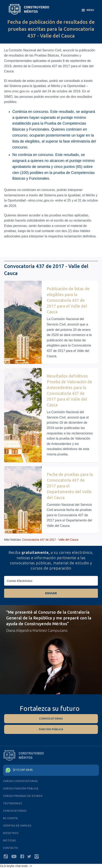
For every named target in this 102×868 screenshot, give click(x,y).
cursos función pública (21, 788)
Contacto (11, 848)
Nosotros (11, 833)
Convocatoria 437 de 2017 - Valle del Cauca (50, 540)
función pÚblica (51, 729)
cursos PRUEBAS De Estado (23, 796)
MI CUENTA (10, 818)
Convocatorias (15, 811)
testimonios (13, 803)
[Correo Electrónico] (51, 581)
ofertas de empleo (17, 826)
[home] (29, 9)
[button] (88, 10)
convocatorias (51, 719)
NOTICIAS (9, 840)
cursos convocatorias (20, 781)
